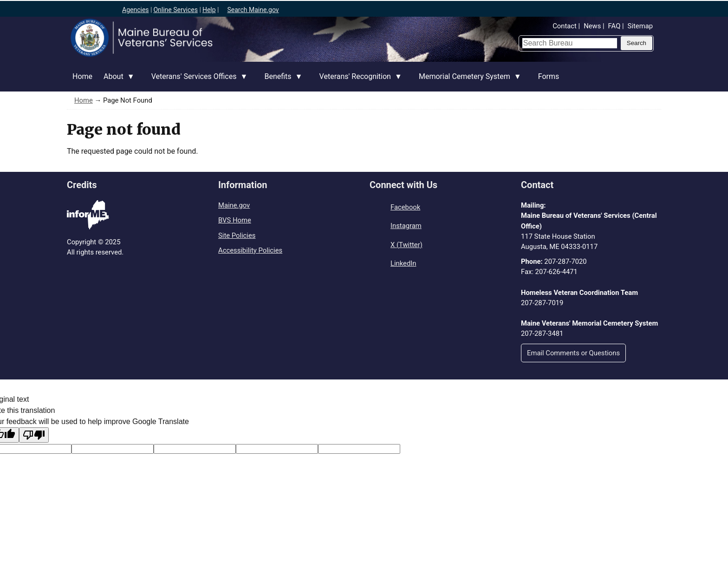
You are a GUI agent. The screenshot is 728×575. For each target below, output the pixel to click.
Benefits (280, 82)
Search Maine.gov (253, 10)
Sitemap (640, 26)
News (592, 26)
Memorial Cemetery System (467, 82)
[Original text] (195, 449)
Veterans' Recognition (358, 82)
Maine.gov (234, 205)
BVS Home (235, 220)
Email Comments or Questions (573, 353)
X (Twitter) (406, 245)
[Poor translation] (34, 435)
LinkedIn (403, 263)
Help (209, 10)
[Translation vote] (359, 449)
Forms (549, 76)
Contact (565, 26)
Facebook (405, 207)
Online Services (175, 10)
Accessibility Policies (250, 250)
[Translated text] (277, 449)
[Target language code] (113, 449)
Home (82, 76)
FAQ (614, 26)
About (116, 82)
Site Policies (237, 235)
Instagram (406, 226)
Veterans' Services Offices (197, 82)
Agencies (136, 10)
